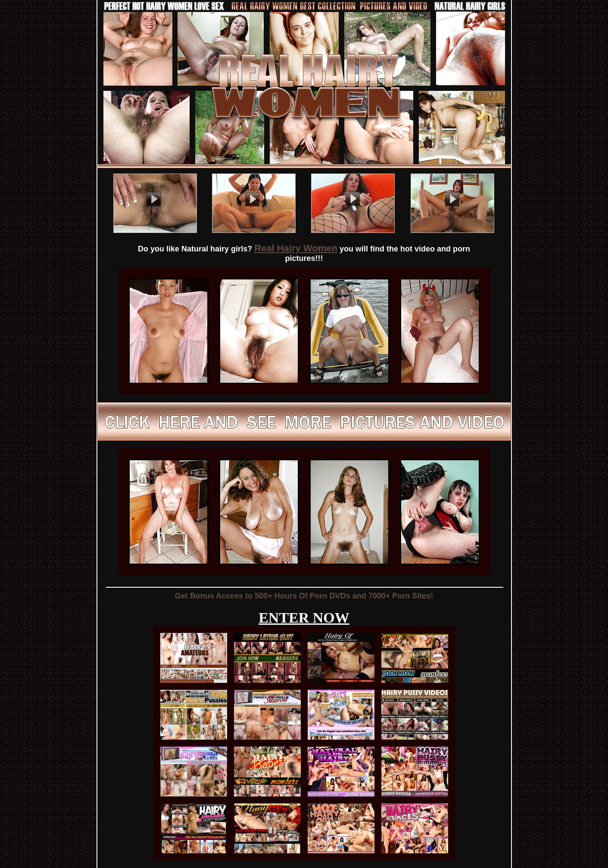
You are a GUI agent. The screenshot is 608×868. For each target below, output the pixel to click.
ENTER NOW (304, 618)
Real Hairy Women (296, 248)
